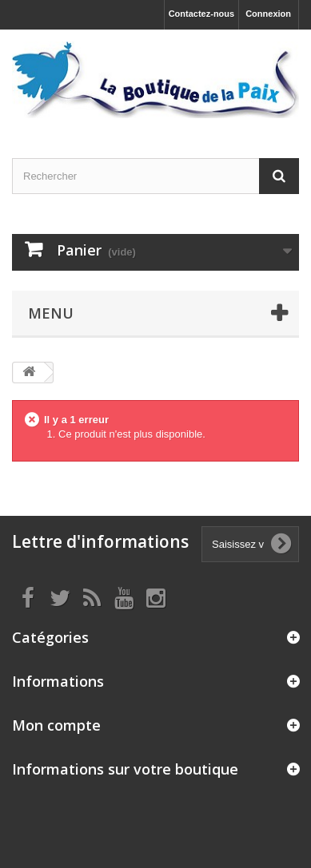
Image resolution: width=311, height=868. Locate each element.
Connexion (268, 14)
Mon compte (56, 725)
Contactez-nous (202, 14)
